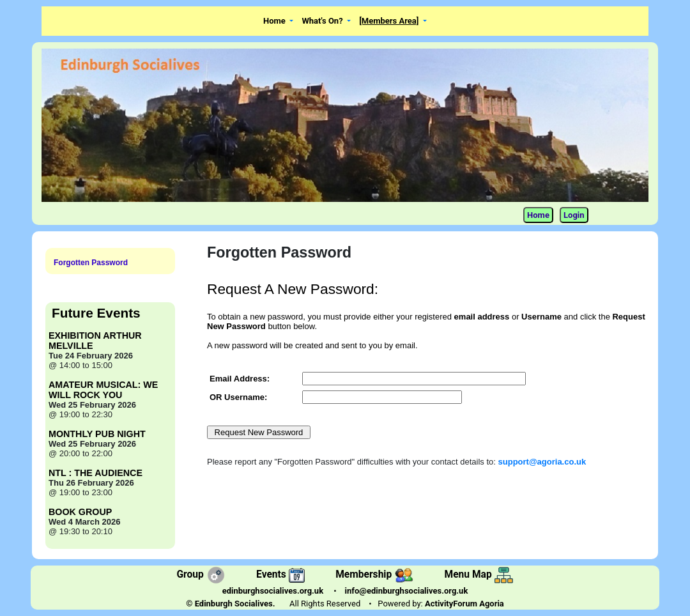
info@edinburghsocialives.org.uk (407, 591)
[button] (279, 21)
